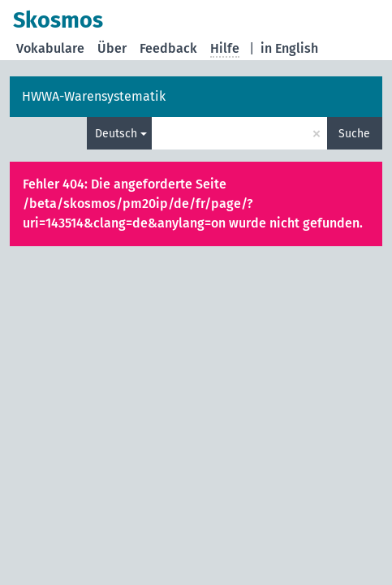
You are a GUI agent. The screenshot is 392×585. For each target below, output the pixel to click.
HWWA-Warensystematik (94, 96)
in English (289, 48)
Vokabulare (50, 48)
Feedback (168, 48)
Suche (354, 134)
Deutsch (116, 134)
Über (112, 48)
